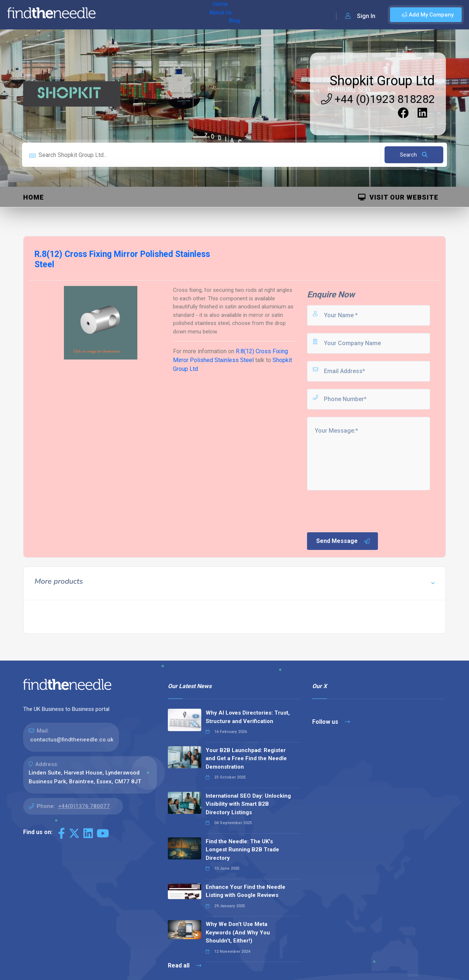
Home (111, 15)
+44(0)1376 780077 (84, 806)
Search (414, 155)
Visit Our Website (398, 197)
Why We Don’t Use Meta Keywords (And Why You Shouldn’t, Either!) (238, 932)
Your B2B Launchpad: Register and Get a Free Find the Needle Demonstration (246, 759)
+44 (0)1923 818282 (378, 99)
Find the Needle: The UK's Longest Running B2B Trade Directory (242, 850)
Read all (185, 965)
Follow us (331, 722)
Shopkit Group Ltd (382, 81)
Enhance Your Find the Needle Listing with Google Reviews (246, 891)
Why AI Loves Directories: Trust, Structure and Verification (248, 717)
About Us (139, 15)
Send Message (343, 541)
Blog (165, 15)
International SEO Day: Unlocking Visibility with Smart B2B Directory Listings (248, 804)
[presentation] (362, 511)
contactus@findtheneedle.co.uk (72, 740)
